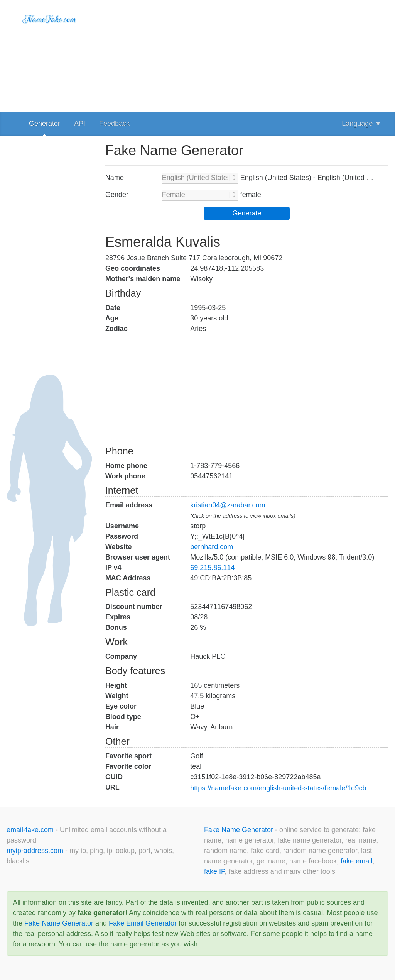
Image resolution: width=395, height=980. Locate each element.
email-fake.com (31, 830)
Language (362, 124)
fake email (356, 861)
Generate (247, 213)
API (80, 124)
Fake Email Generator (143, 923)
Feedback (114, 124)
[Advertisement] (247, 54)
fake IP (214, 871)
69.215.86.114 (212, 568)
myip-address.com (35, 851)
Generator (45, 124)
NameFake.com (50, 19)
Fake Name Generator (240, 830)
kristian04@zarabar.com (228, 505)
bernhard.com (212, 547)
